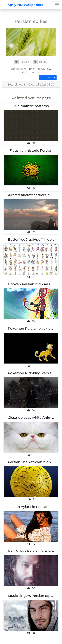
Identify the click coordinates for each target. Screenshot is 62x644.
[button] (22, 62)
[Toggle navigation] (57, 5)
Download (47, 78)
